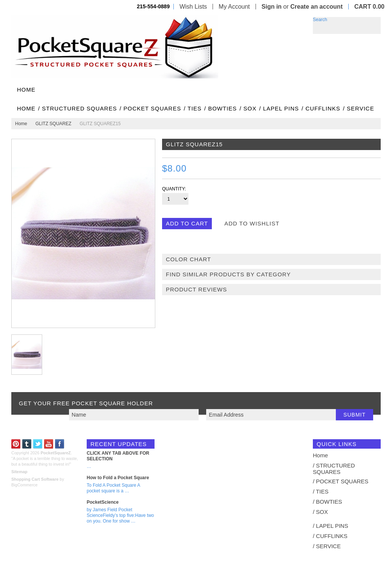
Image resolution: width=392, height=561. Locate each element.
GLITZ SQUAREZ (53, 124)
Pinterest (16, 444)
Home (21, 124)
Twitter (38, 444)
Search (320, 20)
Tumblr (27, 444)
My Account (234, 7)
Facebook (60, 444)
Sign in (272, 7)
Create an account (316, 7)
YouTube (49, 444)
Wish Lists (193, 7)
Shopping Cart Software (35, 479)
